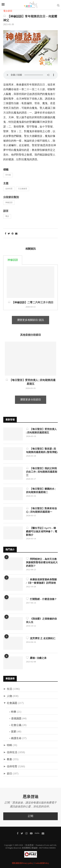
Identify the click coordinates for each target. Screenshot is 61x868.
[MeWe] (37, 834)
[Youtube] (31, 833)
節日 (9, 774)
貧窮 (14, 732)
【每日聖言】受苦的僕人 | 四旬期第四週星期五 (41, 431)
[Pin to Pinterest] (13, 234)
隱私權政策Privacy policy (23, 863)
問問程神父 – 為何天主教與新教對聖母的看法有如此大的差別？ (42, 562)
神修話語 (9, 203)
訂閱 (31, 816)
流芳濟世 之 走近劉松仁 (41, 638)
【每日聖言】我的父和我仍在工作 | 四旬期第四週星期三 (42, 472)
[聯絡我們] (43, 833)
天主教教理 (23, 189)
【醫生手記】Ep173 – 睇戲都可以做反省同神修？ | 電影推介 (42, 531)
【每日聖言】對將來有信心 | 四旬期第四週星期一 (41, 510)
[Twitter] (22, 833)
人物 (9, 696)
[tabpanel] (30, 287)
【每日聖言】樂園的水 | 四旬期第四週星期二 (41, 490)
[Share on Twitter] (9, 234)
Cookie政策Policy (42, 863)
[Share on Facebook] (6, 234)
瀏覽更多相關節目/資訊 (30, 320)
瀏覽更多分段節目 (31, 400)
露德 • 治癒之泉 (36, 658)
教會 (9, 759)
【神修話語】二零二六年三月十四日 (31, 302)
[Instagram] (27, 833)
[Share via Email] (16, 234)
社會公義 (16, 725)
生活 (9, 689)
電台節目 (8, 11)
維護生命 (16, 738)
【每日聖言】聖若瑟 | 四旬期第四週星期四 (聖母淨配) (42, 450)
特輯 (9, 745)
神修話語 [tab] (13, 260)
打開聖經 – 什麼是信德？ (41, 599)
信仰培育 (9, 189)
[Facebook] (18, 833)
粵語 (7, 216)
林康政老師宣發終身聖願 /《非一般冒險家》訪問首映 (41, 581)
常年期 (8, 175)
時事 (14, 712)
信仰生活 (12, 752)
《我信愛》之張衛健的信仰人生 (41, 620)
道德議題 (16, 719)
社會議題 (12, 703)
